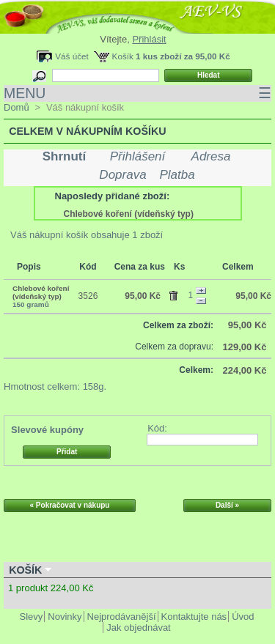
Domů (16, 107)
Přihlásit (149, 39)
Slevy (32, 617)
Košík (123, 56)
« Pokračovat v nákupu (70, 505)
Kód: (157, 428)
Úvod (243, 617)
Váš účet (71, 56)
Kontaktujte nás (194, 617)
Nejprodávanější (122, 617)
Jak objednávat (138, 628)
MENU (137, 93)
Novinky (65, 617)
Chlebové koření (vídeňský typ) (129, 214)
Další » (227, 505)
